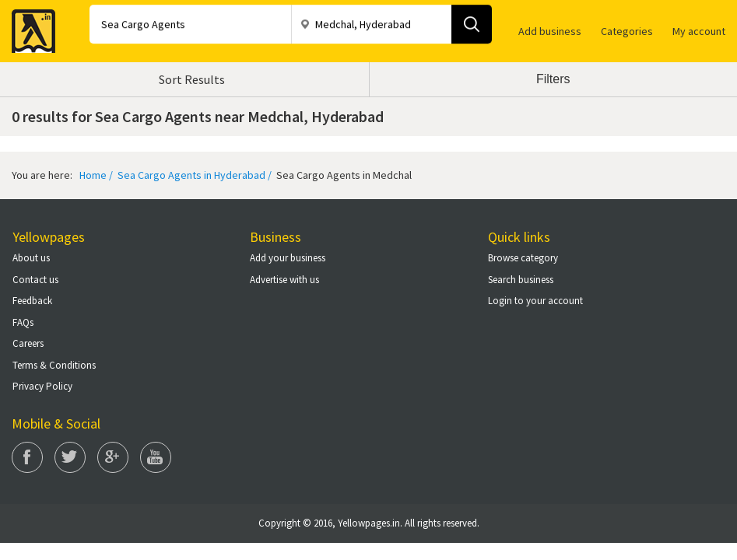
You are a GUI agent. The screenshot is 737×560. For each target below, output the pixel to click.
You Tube (156, 457)
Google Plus (113, 457)
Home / (96, 175)
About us (31, 258)
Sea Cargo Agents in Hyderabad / (193, 175)
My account (699, 31)
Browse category (523, 258)
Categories (627, 31)
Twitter (70, 457)
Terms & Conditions (54, 365)
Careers (28, 343)
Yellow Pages (29, 26)
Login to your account (535, 301)
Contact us (35, 280)
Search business (521, 280)
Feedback (32, 301)
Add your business (288, 258)
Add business (550, 31)
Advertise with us (284, 280)
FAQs (23, 322)
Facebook (27, 457)
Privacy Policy (42, 386)
